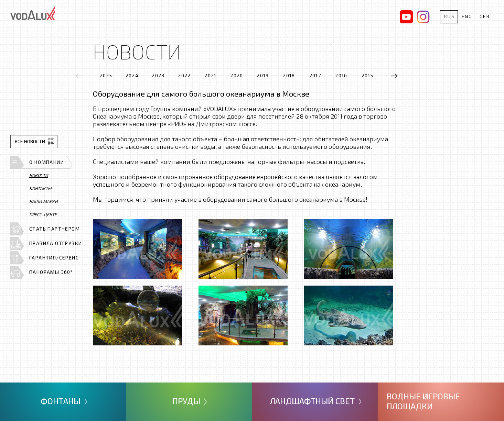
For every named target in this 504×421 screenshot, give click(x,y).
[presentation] (79, 76)
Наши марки (44, 201)
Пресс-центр (43, 214)
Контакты (40, 188)
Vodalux (33, 13)
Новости (39, 175)
